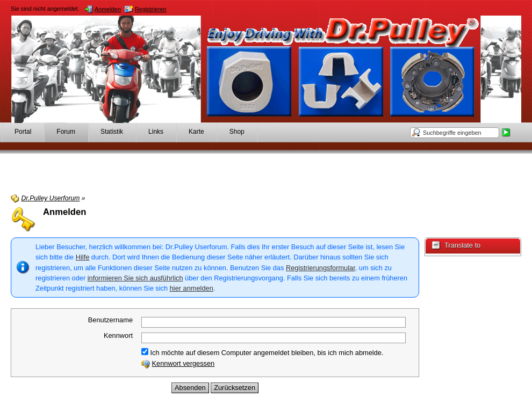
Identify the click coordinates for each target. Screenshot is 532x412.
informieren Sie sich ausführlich (135, 278)
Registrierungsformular (321, 268)
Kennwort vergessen (184, 363)
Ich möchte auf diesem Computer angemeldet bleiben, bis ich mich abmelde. (262, 352)
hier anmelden (192, 288)
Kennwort (118, 335)
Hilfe (83, 257)
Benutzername (110, 320)
